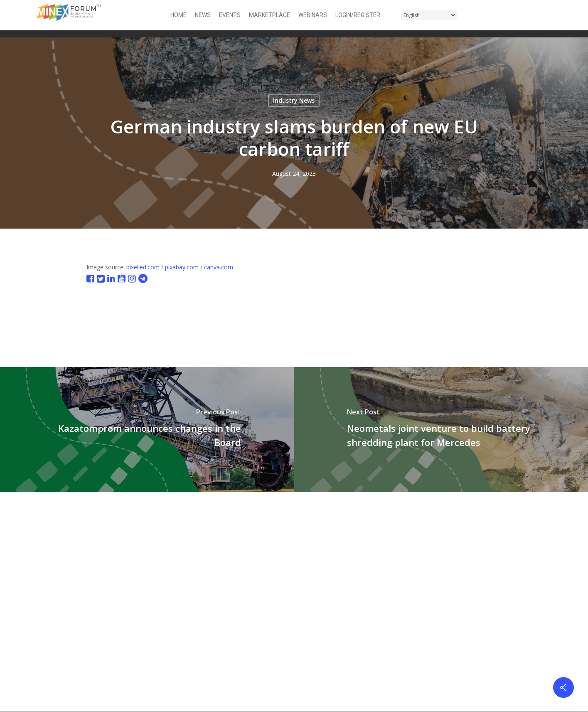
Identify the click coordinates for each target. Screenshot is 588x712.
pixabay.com (182, 267)
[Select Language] (429, 15)
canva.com (219, 267)
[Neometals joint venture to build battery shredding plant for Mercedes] (441, 429)
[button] (546, 15)
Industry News (294, 100)
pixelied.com (143, 267)
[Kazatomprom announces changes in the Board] (147, 429)
